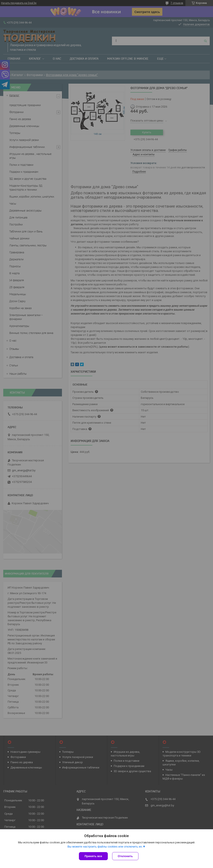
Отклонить (125, 856)
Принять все (93, 856)
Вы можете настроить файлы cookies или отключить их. (105, 847)
